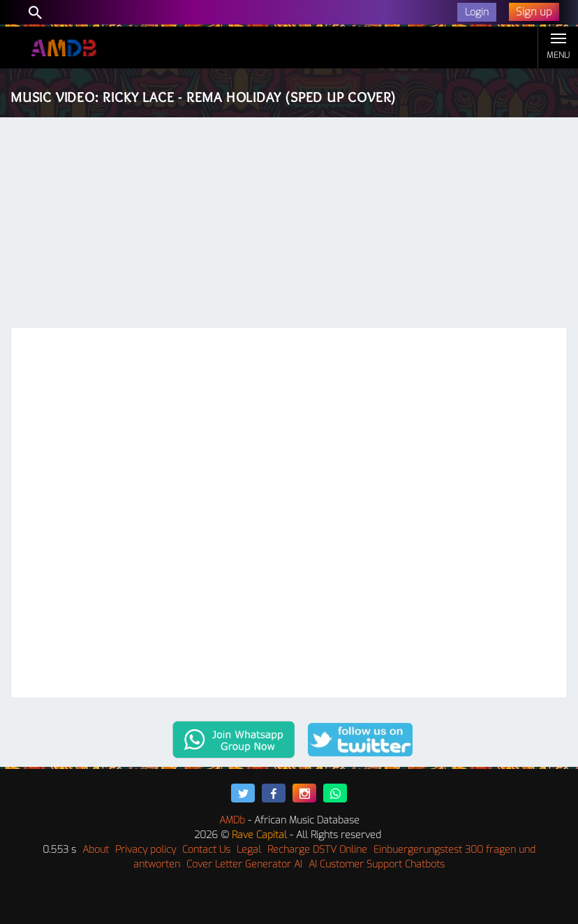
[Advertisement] (289, 222)
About (96, 850)
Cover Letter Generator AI (244, 864)
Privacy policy (146, 850)
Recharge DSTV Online (317, 850)
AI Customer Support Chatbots (377, 864)
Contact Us (206, 850)
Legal (249, 850)
